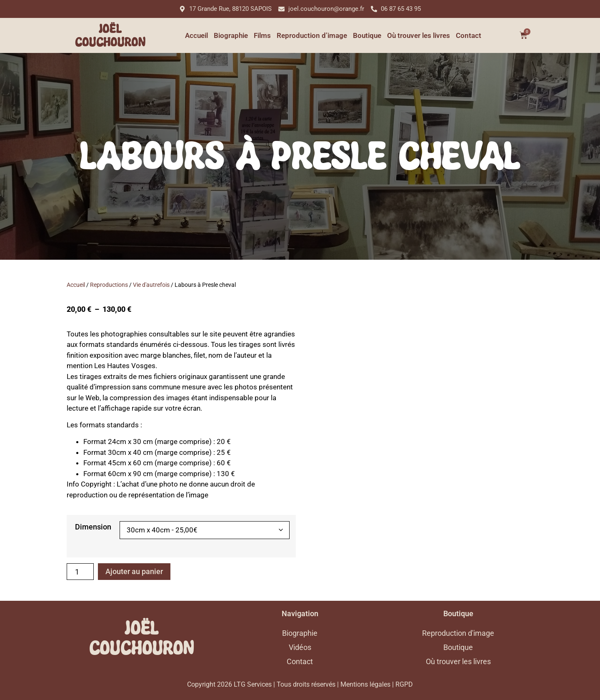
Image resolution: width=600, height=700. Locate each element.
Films (262, 35)
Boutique (367, 35)
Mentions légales (365, 684)
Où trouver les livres (419, 35)
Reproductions (109, 285)
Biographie (231, 35)
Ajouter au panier (134, 571)
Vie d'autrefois (151, 285)
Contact (469, 35)
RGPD (404, 684)
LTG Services (253, 684)
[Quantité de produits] (80, 572)
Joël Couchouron (110, 35)
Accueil (196, 35)
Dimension (93, 527)
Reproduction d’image (312, 35)
